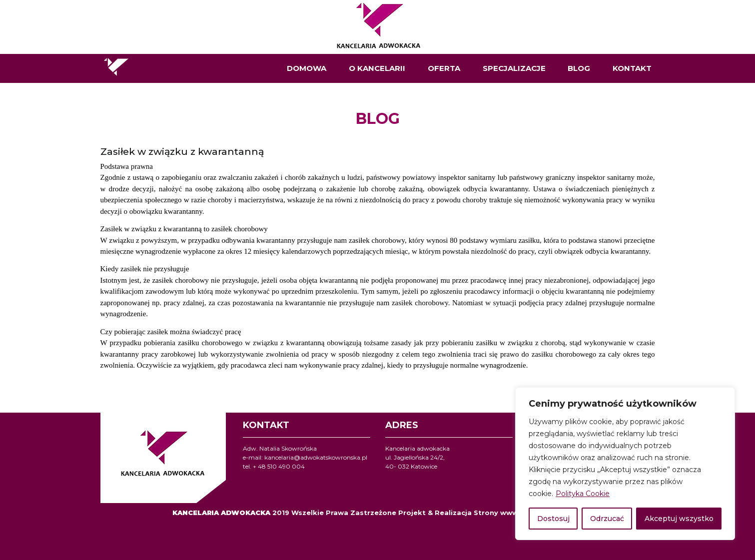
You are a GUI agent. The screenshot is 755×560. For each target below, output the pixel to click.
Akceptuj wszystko (679, 519)
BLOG (579, 68)
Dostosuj (553, 519)
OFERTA (444, 68)
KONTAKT (632, 68)
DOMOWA (307, 68)
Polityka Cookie (583, 494)
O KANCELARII (377, 68)
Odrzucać (607, 519)
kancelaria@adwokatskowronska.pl (316, 457)
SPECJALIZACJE (514, 68)
